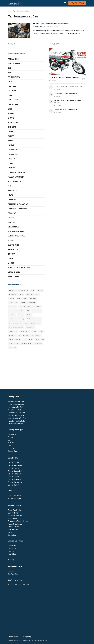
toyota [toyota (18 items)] (31, 339)
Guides (11, 136)
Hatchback (12, 434)
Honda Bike (13, 150)
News (10, 195)
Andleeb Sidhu (39, 27)
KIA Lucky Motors (16, 177)
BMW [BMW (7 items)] (21, 295)
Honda (11, 145)
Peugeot (12, 213)
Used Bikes (12, 548)
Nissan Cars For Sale (16, 415)
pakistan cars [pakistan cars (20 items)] (36, 323)
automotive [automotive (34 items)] (13, 295)
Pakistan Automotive (18, 204)
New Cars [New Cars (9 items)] (12, 315)
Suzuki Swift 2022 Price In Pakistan (66, 93)
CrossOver (12, 448)
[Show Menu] (65, 3)
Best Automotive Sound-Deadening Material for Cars (51, 24)
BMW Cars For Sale (15, 424)
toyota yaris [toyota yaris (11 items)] (38, 343)
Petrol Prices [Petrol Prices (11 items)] (25, 331)
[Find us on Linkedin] (16, 585)
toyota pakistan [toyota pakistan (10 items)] (27, 343)
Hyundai (12, 168)
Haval (11, 141)
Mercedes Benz (15, 182)
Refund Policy (13, 527)
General (12, 132)
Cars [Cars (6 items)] (37, 295)
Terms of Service (13, 637)
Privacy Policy (27, 637)
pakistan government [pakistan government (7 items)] (16, 327)
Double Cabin (13, 451)
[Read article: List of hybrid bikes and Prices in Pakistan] (67, 62)
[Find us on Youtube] (28, 585)
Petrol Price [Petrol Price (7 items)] (13, 331)
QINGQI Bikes (13, 227)
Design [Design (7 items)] (11, 299)
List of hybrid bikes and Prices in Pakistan (64, 77)
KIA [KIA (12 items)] (28, 311)
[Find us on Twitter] (12, 585)
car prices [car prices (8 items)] (29, 295)
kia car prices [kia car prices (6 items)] (37, 311)
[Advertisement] (67, 134)
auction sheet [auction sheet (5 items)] (23, 290)
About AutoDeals (14, 510)
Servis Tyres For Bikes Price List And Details (68, 86)
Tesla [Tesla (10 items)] (25, 339)
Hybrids (12, 163)
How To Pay (12, 518)
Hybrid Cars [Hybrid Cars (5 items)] (37, 307)
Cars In (13, 463)
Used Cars (12, 546)
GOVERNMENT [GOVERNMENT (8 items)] (14, 303)
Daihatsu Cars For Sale (17, 413)
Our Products (13, 513)
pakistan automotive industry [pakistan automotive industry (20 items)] (19, 323)
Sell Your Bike (13, 574)
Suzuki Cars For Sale (16, 404)
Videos (11, 263)
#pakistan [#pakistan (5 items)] (12, 290)
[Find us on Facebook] (8, 585)
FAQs (10, 532)
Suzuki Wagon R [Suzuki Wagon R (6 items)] (14, 339)
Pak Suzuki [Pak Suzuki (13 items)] (30, 327)
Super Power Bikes (17, 236)
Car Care (12, 86)
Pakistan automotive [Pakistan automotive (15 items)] (34, 319)
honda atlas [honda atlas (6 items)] (32, 303)
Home (10, 11)
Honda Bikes (14, 154)
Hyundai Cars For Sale (16, 421)
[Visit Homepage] (16, 3)
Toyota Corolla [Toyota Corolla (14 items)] (14, 343)
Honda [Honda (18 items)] (23, 303)
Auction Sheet (15, 64)
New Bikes (12, 554)
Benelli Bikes (14, 77)
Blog (10, 557)
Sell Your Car (13, 571)
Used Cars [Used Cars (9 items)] (12, 347)
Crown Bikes (14, 104)
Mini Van (11, 443)
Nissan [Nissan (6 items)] (20, 315)
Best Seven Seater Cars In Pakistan (66, 110)
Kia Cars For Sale (14, 410)
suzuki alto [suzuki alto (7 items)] (13, 335)
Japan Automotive (17, 172)
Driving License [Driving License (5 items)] (22, 299)
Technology (14, 250)
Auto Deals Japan (15, 496)
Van (9, 446)
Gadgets (12, 127)
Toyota (11, 254)
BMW (10, 82)
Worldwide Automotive (19, 268)
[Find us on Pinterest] (24, 585)
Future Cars (14, 123)
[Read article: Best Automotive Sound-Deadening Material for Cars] (19, 30)
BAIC (10, 73)
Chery (11, 95)
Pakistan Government (18, 209)
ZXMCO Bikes (14, 277)
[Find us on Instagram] (20, 585)
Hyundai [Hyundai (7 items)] (12, 311)
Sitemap (11, 560)
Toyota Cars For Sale (16, 402)
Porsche (12, 218)
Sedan (10, 437)
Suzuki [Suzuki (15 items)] (41, 331)
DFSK (10, 109)
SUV (10, 440)
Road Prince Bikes (16, 231)
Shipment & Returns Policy (18, 521)
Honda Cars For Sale (16, 407)
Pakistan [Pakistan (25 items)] (29, 315)
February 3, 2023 (49, 27)
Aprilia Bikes (14, 59)
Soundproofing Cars (23, 11)
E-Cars (11, 118)
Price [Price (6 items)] (34, 331)
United (11, 259)
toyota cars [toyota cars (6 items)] (40, 339)
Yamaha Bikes (14, 272)
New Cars (12, 191)
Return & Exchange (15, 524)
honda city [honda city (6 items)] (13, 307)
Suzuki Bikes (14, 245)
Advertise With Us (15, 516)
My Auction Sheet (15, 498)
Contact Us (12, 535)
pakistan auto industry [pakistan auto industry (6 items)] (16, 319)
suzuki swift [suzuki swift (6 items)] (36, 335)
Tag (14, 11)
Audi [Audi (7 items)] (32, 290)
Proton (12, 222)
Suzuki (11, 240)
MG (9, 186)
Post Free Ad (77, 3)
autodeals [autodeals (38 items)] (40, 290)
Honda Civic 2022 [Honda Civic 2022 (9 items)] (25, 307)
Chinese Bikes (14, 100)
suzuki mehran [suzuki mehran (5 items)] (24, 335)
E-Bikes (11, 114)
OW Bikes (12, 200)
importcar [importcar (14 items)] (21, 311)
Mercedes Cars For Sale (17, 418)
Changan (12, 91)
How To (11, 159)
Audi (10, 68)
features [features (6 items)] (33, 299)
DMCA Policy (13, 530)
